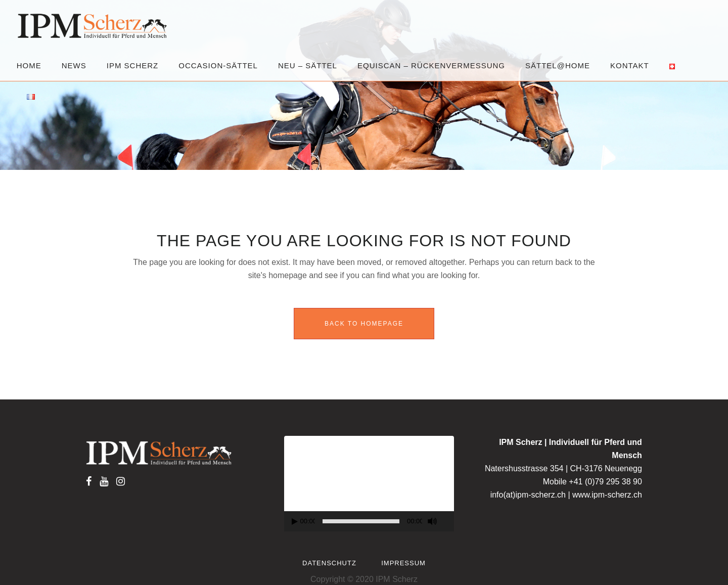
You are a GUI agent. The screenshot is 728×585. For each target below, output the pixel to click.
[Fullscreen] (448, 522)
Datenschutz (329, 563)
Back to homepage (364, 324)
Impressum (403, 563)
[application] (369, 484)
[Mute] (432, 521)
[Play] (295, 522)
